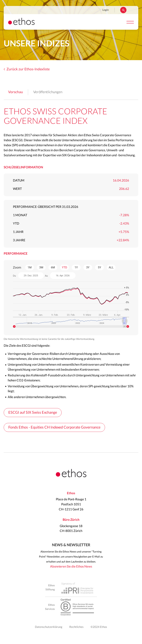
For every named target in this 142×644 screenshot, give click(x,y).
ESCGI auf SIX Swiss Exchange (33, 413)
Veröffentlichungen (48, 92)
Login (106, 10)
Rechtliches (76, 627)
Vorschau (16, 92)
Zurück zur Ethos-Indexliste (28, 69)
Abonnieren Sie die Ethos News (71, 567)
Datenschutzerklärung (49, 627)
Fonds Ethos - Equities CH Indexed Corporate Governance (54, 427)
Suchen (123, 10)
